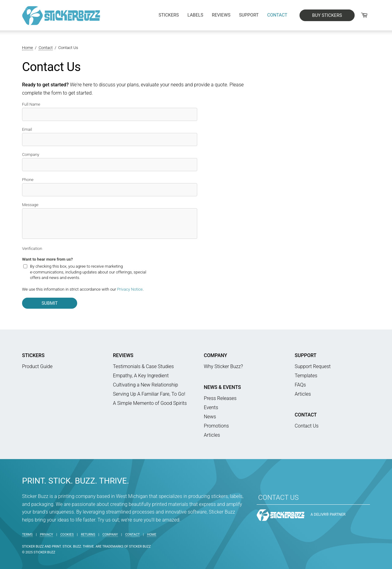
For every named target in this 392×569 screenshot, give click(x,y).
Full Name (31, 104)
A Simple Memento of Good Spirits (150, 403)
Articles (212, 435)
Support (249, 15)
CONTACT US (278, 497)
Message (30, 205)
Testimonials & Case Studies (143, 366)
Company (31, 154)
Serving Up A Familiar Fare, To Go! (149, 394)
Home (152, 535)
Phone (28, 180)
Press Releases (220, 398)
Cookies (67, 535)
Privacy (46, 535)
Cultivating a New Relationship (146, 385)
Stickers (169, 15)
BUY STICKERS (327, 15)
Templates (306, 376)
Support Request (313, 366)
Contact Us (307, 426)
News (210, 417)
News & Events (222, 387)
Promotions (217, 426)
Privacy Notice (130, 289)
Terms (27, 535)
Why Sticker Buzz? (224, 366)
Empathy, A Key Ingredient (141, 376)
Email (27, 129)
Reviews (221, 15)
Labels (195, 15)
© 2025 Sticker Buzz (39, 552)
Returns (88, 535)
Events (211, 407)
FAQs (300, 385)
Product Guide (37, 366)
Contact (277, 15)
